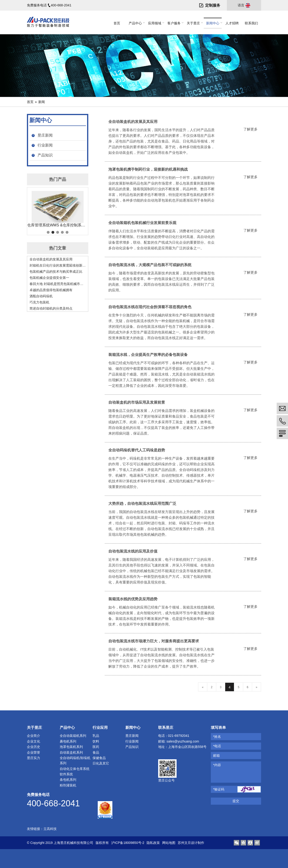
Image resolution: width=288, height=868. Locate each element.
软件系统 (66, 774)
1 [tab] (48, 232)
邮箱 (216, 756)
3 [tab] (58, 232)
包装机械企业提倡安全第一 (49, 278)
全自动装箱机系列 (73, 736)
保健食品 (99, 758)
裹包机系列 (68, 741)
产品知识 (45, 155)
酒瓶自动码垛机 (41, 296)
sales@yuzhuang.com (183, 741)
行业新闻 (45, 145)
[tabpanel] (58, 209)
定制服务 (213, 5)
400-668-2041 (61, 5)
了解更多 (250, 129)
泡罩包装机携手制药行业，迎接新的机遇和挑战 (148, 169)
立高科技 (50, 829)
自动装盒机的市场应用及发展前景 (137, 402)
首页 (30, 102)
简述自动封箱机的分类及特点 (51, 308)
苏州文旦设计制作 (191, 843)
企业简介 (34, 736)
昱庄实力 (34, 758)
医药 (96, 747)
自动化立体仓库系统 (75, 769)
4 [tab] (62, 232)
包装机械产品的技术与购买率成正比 (56, 272)
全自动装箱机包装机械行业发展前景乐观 (142, 223)
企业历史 (34, 747)
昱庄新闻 (45, 135)
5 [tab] (67, 232)
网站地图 (169, 843)
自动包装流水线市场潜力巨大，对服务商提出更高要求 (154, 641)
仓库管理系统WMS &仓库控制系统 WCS (58, 225)
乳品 (96, 736)
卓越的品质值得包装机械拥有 (51, 290)
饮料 (96, 741)
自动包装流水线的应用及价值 (133, 551)
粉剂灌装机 (68, 785)
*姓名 (217, 737)
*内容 (217, 765)
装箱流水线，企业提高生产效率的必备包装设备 (148, 355)
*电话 (217, 746)
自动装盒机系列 (71, 752)
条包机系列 (68, 780)
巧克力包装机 (39, 302)
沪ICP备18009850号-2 (128, 843)
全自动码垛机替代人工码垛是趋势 (137, 450)
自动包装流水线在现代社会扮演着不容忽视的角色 (150, 307)
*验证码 (219, 789)
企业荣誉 (34, 752)
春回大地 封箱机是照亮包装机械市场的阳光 (58, 284)
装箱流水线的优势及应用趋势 (133, 599)
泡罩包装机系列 (71, 747)
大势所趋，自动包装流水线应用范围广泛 (142, 503)
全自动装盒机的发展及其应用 (51, 259)
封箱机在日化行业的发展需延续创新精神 (58, 265)
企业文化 (34, 741)
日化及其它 (101, 763)
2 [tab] (53, 232)
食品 (96, 752)
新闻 (42, 102)
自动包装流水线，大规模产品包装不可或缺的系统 (150, 265)
